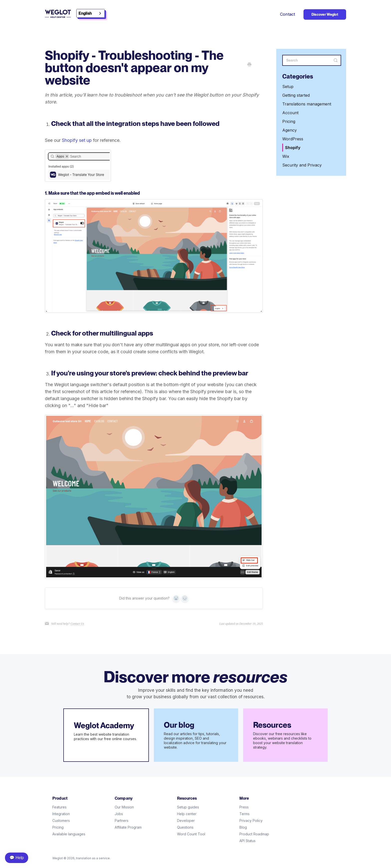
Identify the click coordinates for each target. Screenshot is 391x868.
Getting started (296, 95)
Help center (187, 814)
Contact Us (77, 624)
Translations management (307, 104)
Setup (288, 87)
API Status (247, 841)
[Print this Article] (249, 65)
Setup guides (188, 807)
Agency (290, 130)
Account (290, 113)
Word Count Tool (191, 834)
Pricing (289, 121)
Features (59, 807)
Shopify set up (77, 140)
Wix (286, 156)
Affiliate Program (128, 827)
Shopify (293, 148)
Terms (244, 814)
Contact (288, 14)
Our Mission (124, 807)
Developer (186, 821)
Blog (243, 827)
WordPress (293, 139)
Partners (122, 821)
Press (244, 807)
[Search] (312, 60)
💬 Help (17, 858)
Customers (61, 821)
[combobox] (91, 13)
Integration (61, 814)
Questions (185, 827)
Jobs (119, 814)
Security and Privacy (302, 165)
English (85, 13)
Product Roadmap (254, 834)
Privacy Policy (251, 821)
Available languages (69, 834)
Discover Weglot (325, 14)
